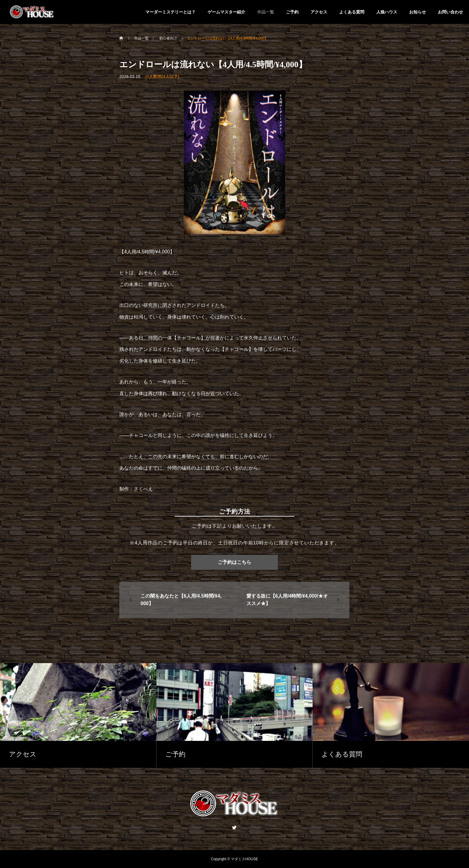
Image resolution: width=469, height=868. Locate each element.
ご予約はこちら (234, 562)
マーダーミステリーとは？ (170, 12)
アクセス (319, 12)
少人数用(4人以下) (162, 77)
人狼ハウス (387, 12)
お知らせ (418, 12)
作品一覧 (266, 12)
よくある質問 (352, 12)
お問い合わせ (450, 12)
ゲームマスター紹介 (226, 12)
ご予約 (292, 12)
